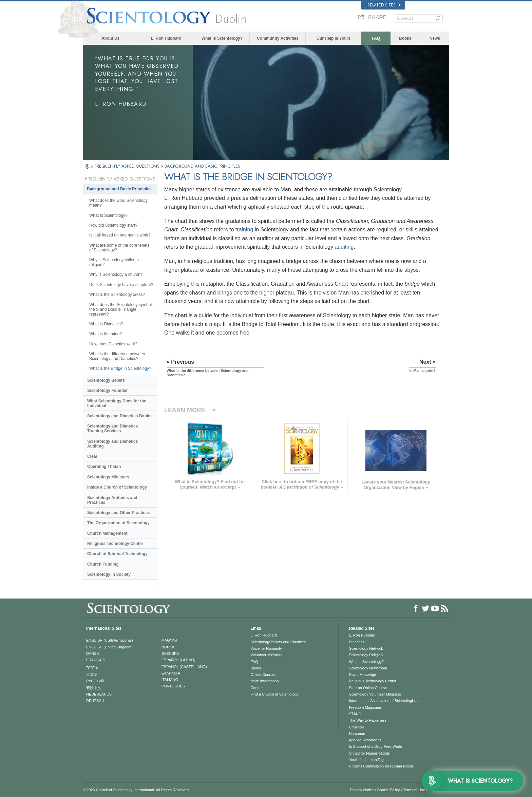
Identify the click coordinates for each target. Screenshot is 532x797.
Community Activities (278, 38)
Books (405, 38)
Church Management (107, 533)
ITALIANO (170, 680)
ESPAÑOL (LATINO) (178, 660)
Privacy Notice (362, 790)
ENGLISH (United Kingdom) (109, 647)
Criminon (356, 727)
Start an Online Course (368, 688)
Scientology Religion (366, 655)
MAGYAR (169, 640)
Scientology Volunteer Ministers (375, 694)
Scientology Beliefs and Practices (278, 642)
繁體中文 (94, 688)
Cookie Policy (389, 790)
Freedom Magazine (365, 707)
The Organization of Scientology (118, 523)
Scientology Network (366, 648)
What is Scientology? (222, 38)
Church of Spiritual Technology (117, 554)
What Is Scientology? (108, 215)
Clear (92, 456)
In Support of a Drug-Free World (375, 746)
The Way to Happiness (368, 720)
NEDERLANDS (99, 694)
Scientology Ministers (108, 477)
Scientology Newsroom (368, 668)
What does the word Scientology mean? (118, 203)
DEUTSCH (95, 701)
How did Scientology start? (113, 225)
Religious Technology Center (115, 544)
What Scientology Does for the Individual (117, 403)
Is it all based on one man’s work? (120, 235)
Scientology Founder (107, 391)
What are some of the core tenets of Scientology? (119, 248)
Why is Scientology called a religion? (114, 262)
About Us (110, 38)
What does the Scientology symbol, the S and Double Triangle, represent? (121, 309)
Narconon (357, 734)
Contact (257, 688)
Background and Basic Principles (119, 189)
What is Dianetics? (106, 324)
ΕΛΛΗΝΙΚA (171, 673)
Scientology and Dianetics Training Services (112, 429)
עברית (92, 667)
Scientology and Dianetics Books (119, 416)
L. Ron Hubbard (166, 38)
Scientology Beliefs (106, 380)
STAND (355, 714)
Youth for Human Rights (368, 760)
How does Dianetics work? (113, 344)
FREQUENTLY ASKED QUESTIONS (128, 166)
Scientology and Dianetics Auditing (112, 444)
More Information (264, 681)
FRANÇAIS (96, 660)
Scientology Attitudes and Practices (112, 500)
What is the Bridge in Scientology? (120, 368)
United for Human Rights (369, 753)
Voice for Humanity (266, 648)
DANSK (93, 653)
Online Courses (263, 675)
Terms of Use (414, 790)
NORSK (168, 647)
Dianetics (356, 642)
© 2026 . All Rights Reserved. (136, 790)
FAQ (376, 38)
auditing (344, 247)
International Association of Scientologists (383, 701)
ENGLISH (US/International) (110, 640)
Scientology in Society (109, 574)
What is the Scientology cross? (117, 295)
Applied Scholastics (365, 740)
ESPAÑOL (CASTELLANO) (184, 667)
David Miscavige (362, 675)
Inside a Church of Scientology (117, 487)
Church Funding (103, 564)
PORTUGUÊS (173, 686)
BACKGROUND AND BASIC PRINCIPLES (202, 166)
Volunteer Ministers (266, 655)
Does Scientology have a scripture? (121, 285)
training (244, 230)
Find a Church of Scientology (274, 694)
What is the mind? (106, 334)
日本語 (92, 675)
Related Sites (384, 5)
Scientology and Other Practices (119, 513)
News (435, 38)
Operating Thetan (104, 467)
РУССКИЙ (95, 681)
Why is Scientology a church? (116, 274)
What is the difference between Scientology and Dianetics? (117, 356)
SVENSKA (170, 653)
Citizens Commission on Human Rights (381, 766)
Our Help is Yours (334, 38)
